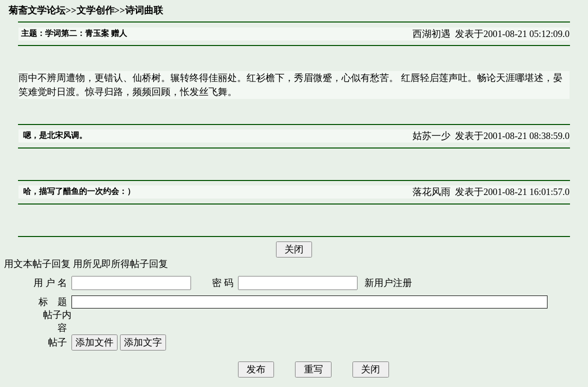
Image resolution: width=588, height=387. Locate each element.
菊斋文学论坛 (37, 10)
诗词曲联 (144, 10)
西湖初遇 (431, 34)
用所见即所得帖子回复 (120, 264)
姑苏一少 (431, 136)
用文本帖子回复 (37, 264)
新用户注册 (388, 283)
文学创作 (95, 10)
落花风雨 (431, 192)
